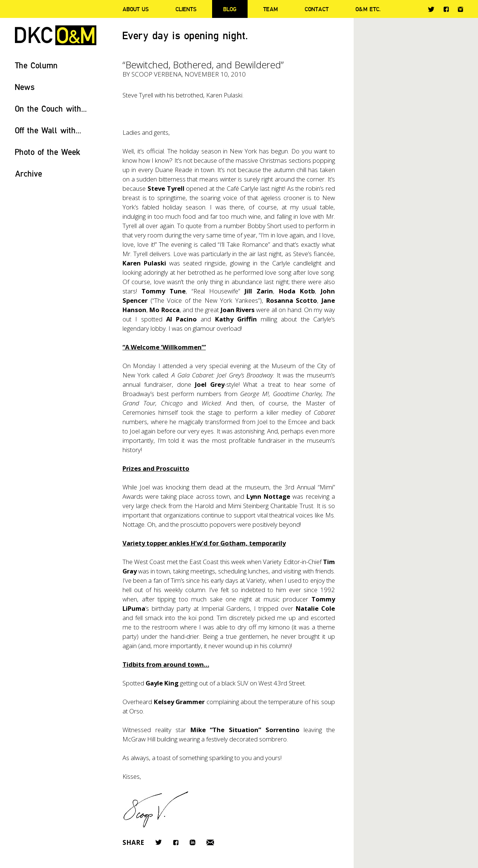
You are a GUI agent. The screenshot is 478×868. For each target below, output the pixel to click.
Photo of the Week (48, 152)
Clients (186, 9)
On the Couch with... (51, 108)
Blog (230, 9)
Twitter (431, 9)
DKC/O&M (56, 35)
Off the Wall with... (48, 130)
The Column (36, 65)
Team (271, 9)
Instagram (460, 9)
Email (210, 842)
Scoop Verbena (156, 74)
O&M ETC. (368, 9)
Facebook (446, 9)
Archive (29, 173)
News (25, 87)
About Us (136, 9)
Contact (317, 9)
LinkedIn (193, 842)
